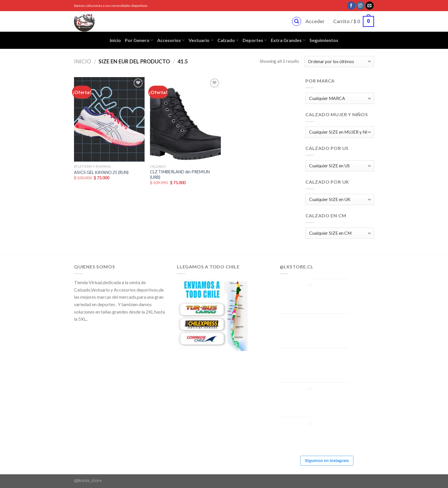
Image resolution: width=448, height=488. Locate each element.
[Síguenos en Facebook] (351, 6)
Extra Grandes (288, 40)
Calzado (228, 40)
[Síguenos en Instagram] (360, 6)
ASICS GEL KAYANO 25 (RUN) (101, 172)
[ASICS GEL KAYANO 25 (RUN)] (109, 119)
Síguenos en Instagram (327, 461)
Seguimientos (324, 40)
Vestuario (201, 40)
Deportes (255, 40)
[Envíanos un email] (370, 6)
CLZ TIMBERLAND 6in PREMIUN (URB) (180, 174)
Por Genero (139, 40)
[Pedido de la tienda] (339, 62)
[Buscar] (297, 21)
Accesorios (171, 40)
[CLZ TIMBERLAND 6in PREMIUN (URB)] (185, 119)
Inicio (115, 40)
